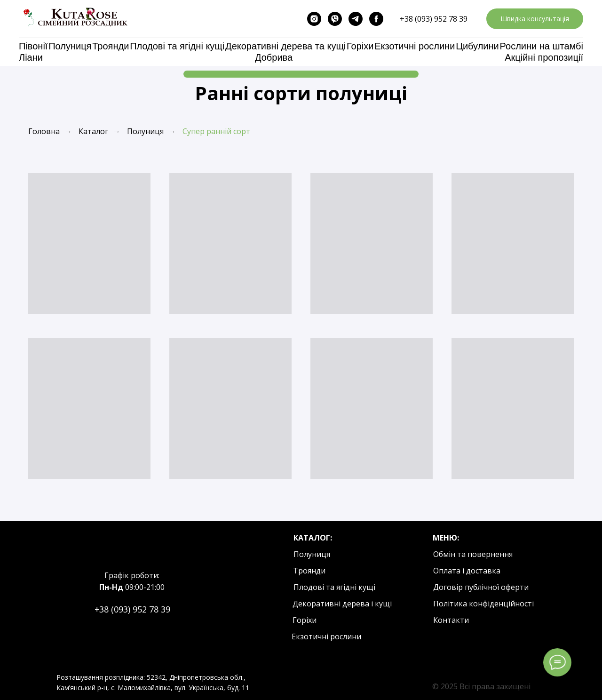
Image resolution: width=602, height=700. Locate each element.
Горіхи (360, 46)
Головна (44, 131)
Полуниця (70, 46)
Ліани (31, 57)
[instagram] (314, 19)
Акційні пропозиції (544, 57)
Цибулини (477, 46)
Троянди (111, 46)
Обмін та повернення (473, 554)
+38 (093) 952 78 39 (434, 19)
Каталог (93, 131)
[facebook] (376, 19)
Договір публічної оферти (481, 587)
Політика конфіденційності (483, 604)
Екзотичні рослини (415, 46)
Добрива (274, 57)
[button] (535, 19)
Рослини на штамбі (542, 46)
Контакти (451, 620)
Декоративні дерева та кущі (285, 46)
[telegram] (356, 19)
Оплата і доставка (467, 571)
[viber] (335, 19)
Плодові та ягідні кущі (177, 46)
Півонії (33, 46)
